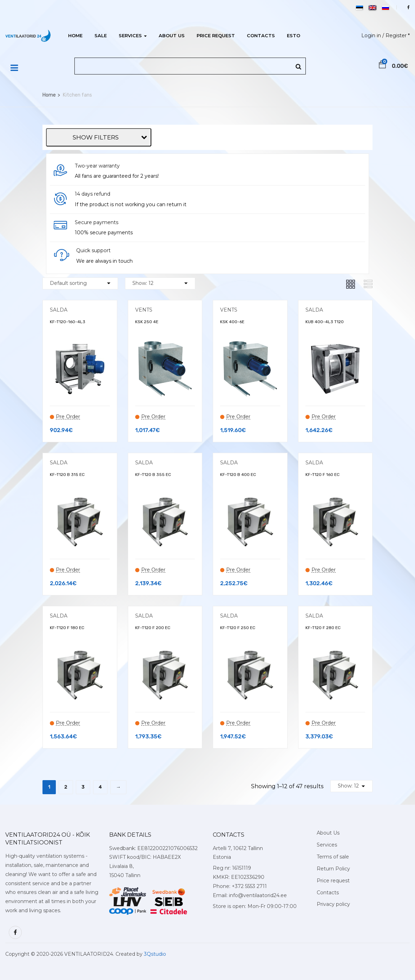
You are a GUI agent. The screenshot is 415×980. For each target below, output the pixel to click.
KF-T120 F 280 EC (323, 628)
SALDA (59, 310)
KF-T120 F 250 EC (238, 628)
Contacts (261, 35)
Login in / (373, 35)
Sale (101, 35)
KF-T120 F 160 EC (322, 475)
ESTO (294, 35)
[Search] (298, 67)
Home (75, 35)
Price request (216, 35)
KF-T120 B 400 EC (238, 475)
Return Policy (333, 869)
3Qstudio (155, 954)
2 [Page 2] (66, 787)
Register (396, 35)
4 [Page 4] (100, 787)
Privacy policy (333, 904)
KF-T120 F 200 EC (153, 628)
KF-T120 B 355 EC (153, 475)
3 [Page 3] (83, 787)
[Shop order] (80, 283)
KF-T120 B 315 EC (67, 475)
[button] (382, 66)
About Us (172, 35)
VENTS (144, 310)
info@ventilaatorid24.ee (258, 895)
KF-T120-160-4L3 (68, 322)
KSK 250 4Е (147, 322)
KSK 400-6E (232, 322)
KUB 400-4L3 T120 (325, 322)
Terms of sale (333, 857)
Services (133, 35)
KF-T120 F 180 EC (67, 628)
